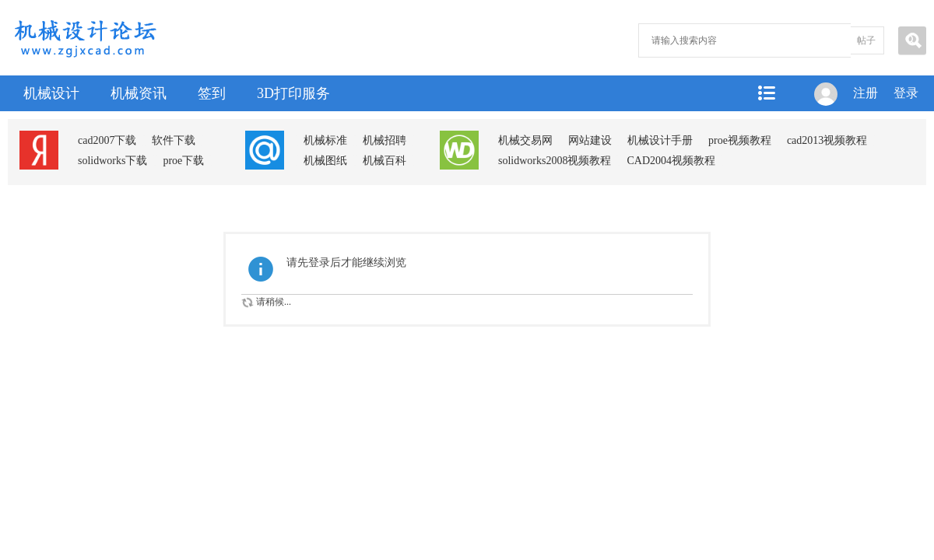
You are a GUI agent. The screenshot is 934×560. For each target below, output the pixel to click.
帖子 (866, 40)
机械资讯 (139, 93)
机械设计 (51, 93)
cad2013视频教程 (827, 140)
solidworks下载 (112, 161)
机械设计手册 (660, 140)
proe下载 (183, 161)
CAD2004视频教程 (671, 161)
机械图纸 (325, 161)
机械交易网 (525, 140)
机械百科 (384, 161)
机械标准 (325, 140)
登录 (906, 93)
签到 (212, 93)
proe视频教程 (740, 140)
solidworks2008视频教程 (555, 161)
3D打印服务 (293, 93)
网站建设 (590, 140)
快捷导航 (766, 93)
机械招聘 (384, 140)
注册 (866, 93)
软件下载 (174, 140)
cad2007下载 (107, 140)
